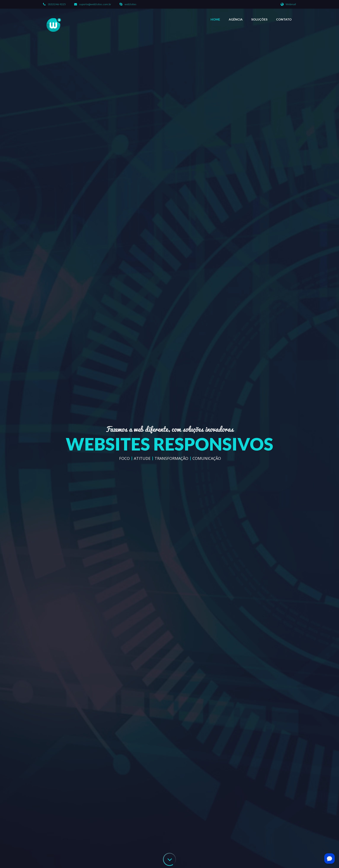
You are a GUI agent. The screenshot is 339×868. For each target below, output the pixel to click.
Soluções (259, 19)
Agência (236, 19)
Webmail (291, 4)
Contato (284, 19)
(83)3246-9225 (57, 4)
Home (215, 19)
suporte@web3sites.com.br (95, 4)
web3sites (130, 4)
